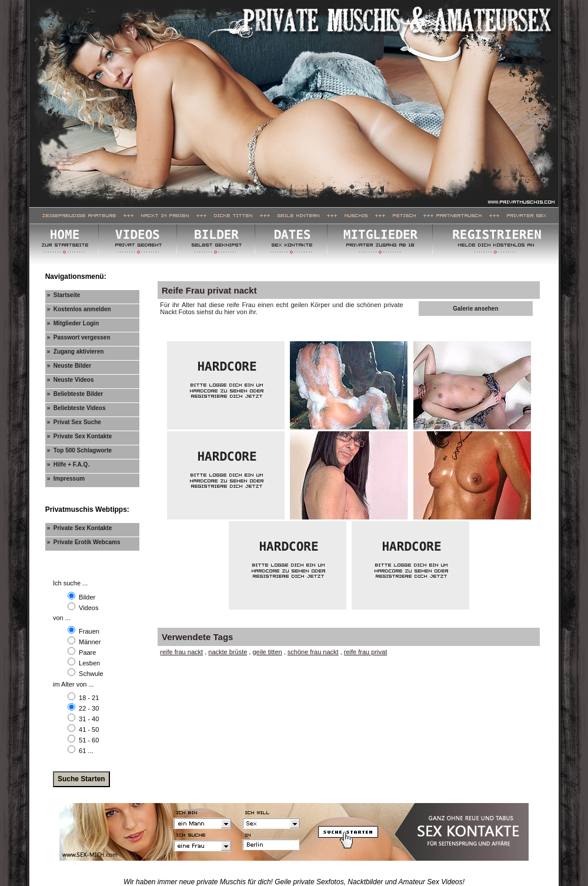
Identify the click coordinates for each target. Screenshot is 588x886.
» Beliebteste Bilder (75, 394)
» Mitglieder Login (73, 323)
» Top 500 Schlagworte (79, 450)
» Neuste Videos (71, 380)
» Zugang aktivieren (76, 352)
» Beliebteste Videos (76, 408)
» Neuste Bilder (69, 366)
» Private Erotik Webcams (84, 542)
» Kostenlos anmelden (79, 309)
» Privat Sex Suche (74, 422)
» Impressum (66, 479)
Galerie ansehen (475, 309)
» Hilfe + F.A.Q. (69, 464)
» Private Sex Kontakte (80, 436)
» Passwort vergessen (79, 337)
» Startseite (64, 295)
